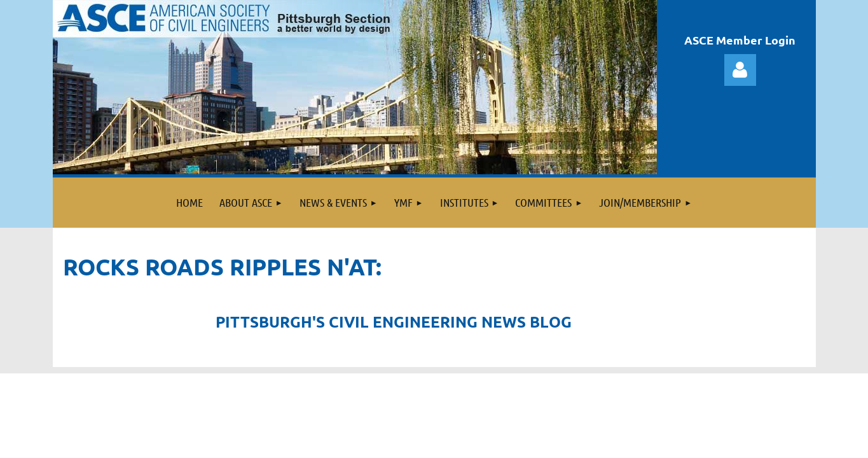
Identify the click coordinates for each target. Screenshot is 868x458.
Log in (740, 70)
